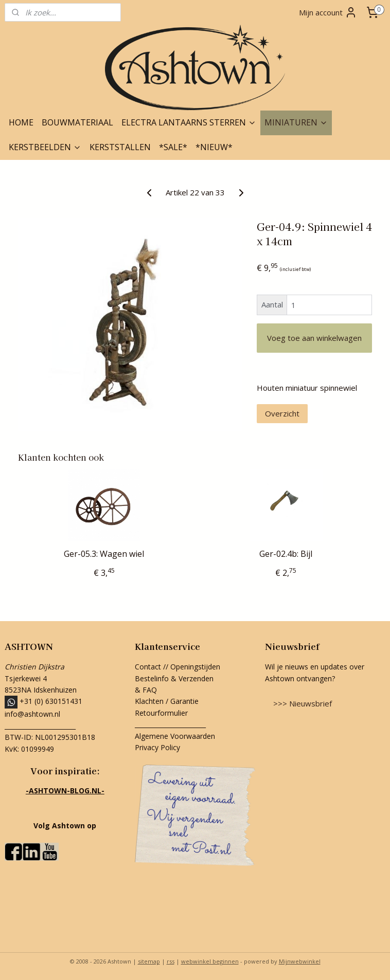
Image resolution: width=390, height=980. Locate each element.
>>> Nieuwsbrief (303, 703)
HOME (21, 122)
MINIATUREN (296, 122)
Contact (148, 667)
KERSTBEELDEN (45, 147)
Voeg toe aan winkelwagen (314, 338)
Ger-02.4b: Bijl (286, 554)
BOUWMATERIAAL (77, 122)
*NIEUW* (214, 147)
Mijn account (328, 12)
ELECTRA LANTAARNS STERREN (189, 122)
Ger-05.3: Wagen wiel (104, 554)
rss (171, 961)
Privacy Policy (157, 747)
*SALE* (173, 147)
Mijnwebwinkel (300, 961)
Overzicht (282, 413)
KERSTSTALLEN (120, 147)
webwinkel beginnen (210, 961)
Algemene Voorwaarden (175, 736)
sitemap (149, 961)
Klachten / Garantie (167, 701)
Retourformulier (162, 713)
